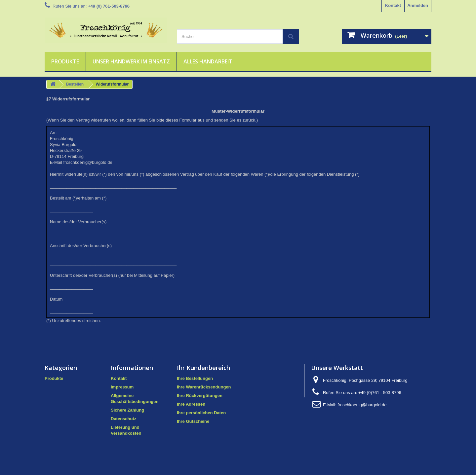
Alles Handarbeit (208, 61)
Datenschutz (123, 419)
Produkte (65, 61)
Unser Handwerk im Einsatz (131, 61)
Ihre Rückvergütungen (200, 396)
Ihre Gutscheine (193, 421)
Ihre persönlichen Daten (201, 413)
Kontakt (393, 5)
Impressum (122, 387)
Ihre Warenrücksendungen (204, 387)
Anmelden (418, 5)
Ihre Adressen (191, 404)
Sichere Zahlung (127, 410)
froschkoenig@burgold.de (362, 405)
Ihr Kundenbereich (203, 368)
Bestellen (75, 84)
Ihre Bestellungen (195, 378)
